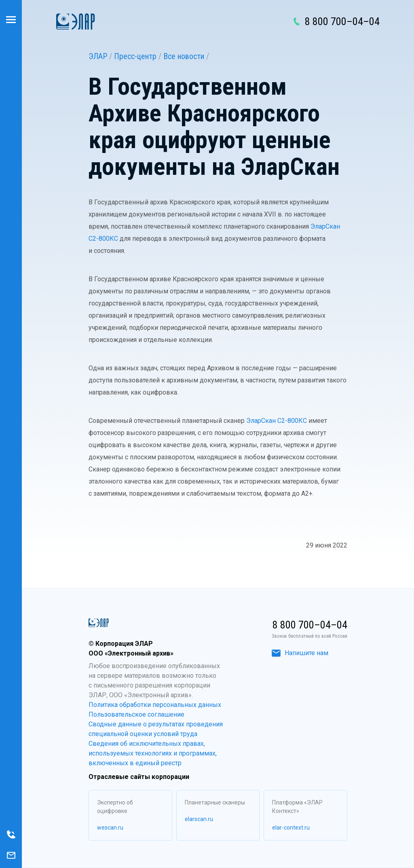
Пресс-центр (135, 56)
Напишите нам (300, 653)
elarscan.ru (199, 819)
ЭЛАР (98, 56)
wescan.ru (110, 828)
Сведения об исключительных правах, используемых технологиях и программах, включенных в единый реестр (153, 753)
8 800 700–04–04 (342, 21)
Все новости (184, 56)
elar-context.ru (291, 828)
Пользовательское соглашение (136, 714)
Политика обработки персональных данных (155, 705)
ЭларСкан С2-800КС (277, 421)
